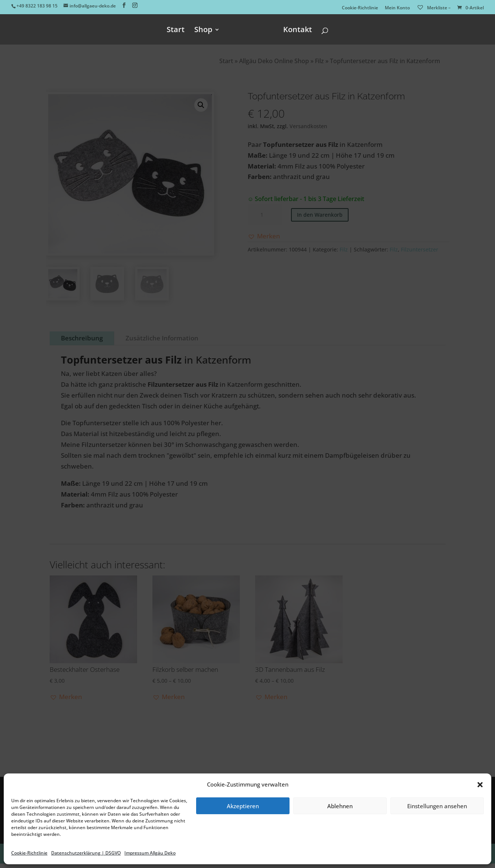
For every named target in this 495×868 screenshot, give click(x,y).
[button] (480, 785)
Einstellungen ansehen (437, 806)
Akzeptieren (243, 806)
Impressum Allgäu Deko (150, 853)
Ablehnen (340, 806)
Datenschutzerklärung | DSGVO (86, 853)
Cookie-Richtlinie (29, 853)
